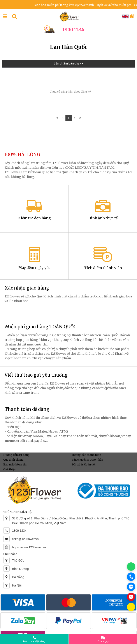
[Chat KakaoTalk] (131, 607)
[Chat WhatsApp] (131, 567)
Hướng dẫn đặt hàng (16, 455)
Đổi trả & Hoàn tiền (84, 464)
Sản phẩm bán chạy (68, 63)
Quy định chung (13, 460)
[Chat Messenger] (131, 597)
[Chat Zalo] (131, 587)
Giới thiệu (9, 469)
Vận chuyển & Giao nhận (87, 460)
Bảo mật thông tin (15, 464)
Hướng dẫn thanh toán (86, 455)
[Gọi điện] (131, 577)
